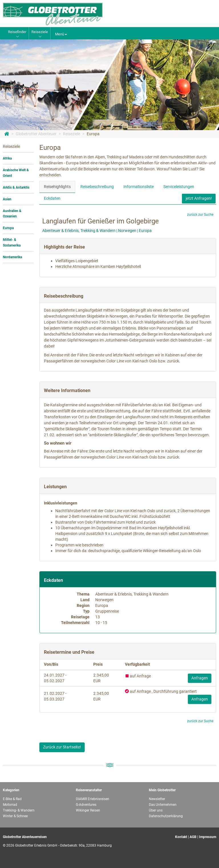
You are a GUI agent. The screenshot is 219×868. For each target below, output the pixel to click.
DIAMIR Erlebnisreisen (93, 799)
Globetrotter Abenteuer (36, 134)
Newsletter (157, 799)
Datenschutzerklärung (166, 816)
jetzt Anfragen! (199, 198)
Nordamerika (12, 257)
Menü (61, 34)
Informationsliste (139, 187)
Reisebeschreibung (97, 187)
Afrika (7, 158)
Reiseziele (72, 134)
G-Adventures (86, 805)
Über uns (156, 810)
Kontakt (181, 837)
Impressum (208, 837)
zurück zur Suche (200, 215)
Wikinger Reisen (88, 810)
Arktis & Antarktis (16, 187)
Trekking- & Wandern (19, 810)
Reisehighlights (57, 187)
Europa (93, 134)
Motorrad (10, 805)
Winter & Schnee (15, 816)
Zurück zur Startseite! (62, 747)
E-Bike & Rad (12, 799)
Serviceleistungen (179, 187)
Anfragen (200, 678)
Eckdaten (52, 198)
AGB (193, 837)
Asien (7, 199)
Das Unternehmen (163, 805)
